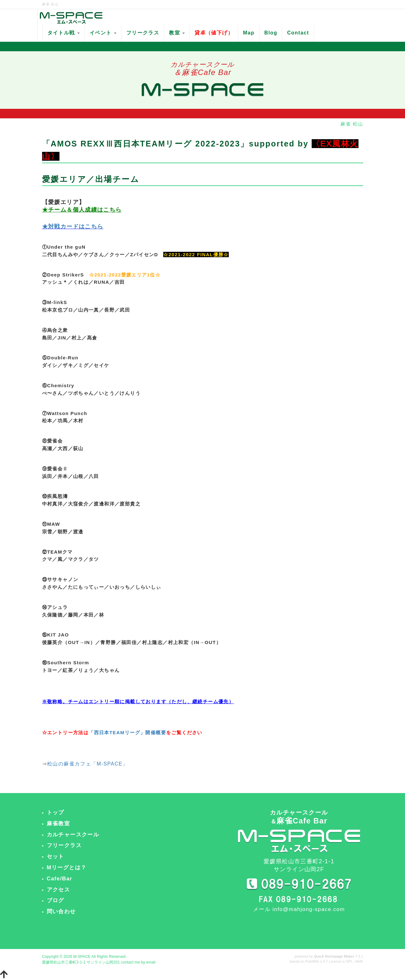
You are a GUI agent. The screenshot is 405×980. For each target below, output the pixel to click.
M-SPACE (82, 957)
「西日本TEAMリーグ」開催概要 (127, 732)
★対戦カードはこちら (73, 226)
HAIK (359, 961)
